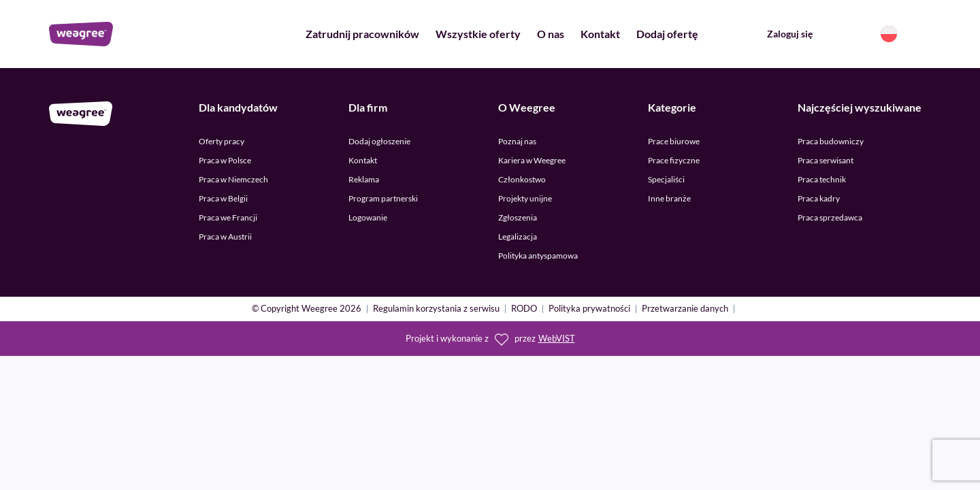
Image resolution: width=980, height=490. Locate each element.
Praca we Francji (228, 217)
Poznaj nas (517, 141)
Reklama (364, 179)
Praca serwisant (826, 160)
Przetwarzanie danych (685, 309)
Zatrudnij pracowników (362, 34)
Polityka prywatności (589, 309)
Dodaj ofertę (667, 34)
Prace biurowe (674, 141)
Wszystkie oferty (478, 34)
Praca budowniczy (831, 141)
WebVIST (557, 339)
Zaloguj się (790, 34)
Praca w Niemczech (233, 179)
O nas (551, 34)
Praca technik (822, 179)
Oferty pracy (222, 141)
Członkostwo (522, 179)
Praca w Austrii (225, 236)
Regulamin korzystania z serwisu (436, 309)
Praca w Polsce (225, 160)
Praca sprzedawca (830, 217)
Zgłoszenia (518, 217)
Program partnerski (383, 198)
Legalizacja (518, 236)
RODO (524, 309)
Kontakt (600, 34)
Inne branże (669, 198)
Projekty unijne (525, 198)
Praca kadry (819, 198)
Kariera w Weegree (532, 160)
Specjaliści (666, 179)
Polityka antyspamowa (538, 256)
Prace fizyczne (674, 160)
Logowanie (368, 217)
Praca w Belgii (223, 198)
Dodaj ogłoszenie (379, 141)
